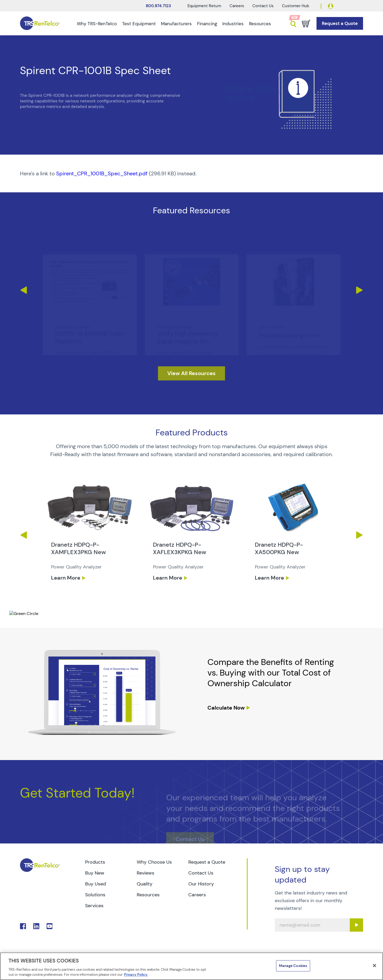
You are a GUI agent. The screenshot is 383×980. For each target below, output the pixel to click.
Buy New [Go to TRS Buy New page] (95, 873)
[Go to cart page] (306, 24)
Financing (207, 24)
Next (359, 290)
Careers (237, 6)
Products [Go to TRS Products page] (95, 862)
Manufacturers (176, 24)
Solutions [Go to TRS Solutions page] (95, 895)
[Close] (374, 966)
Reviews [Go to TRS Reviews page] (145, 873)
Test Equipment (139, 24)
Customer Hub (295, 6)
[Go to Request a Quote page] (340, 24)
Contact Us (263, 6)
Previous (24, 290)
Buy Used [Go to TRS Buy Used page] (95, 884)
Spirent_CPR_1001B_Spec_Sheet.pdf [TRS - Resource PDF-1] (102, 173)
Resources (260, 24)
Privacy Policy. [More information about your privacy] (136, 975)
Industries (233, 24)
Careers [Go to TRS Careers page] (197, 895)
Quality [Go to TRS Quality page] (145, 884)
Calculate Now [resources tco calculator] (226, 708)
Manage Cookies (293, 966)
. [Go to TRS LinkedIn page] (36, 926)
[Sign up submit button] (356, 925)
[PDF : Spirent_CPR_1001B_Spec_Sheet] (191, 173)
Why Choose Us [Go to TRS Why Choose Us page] (154, 862)
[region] (191, 966)
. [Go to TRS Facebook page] (23, 926)
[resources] (191, 373)
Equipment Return (204, 6)
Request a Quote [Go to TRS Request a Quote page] (207, 862)
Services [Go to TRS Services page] (94, 906)
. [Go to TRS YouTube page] (50, 926)
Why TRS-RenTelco (97, 24)
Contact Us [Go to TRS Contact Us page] (201, 873)
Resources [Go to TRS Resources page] (148, 895)
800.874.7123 (158, 6)
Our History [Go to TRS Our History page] (201, 884)
